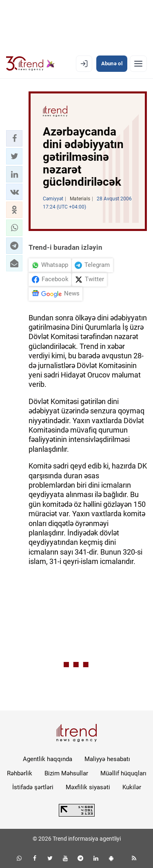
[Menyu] (138, 64)
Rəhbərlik (20, 773)
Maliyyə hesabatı (107, 759)
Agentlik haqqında (48, 759)
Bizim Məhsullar (66, 773)
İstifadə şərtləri (33, 787)
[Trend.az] (30, 64)
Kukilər (132, 787)
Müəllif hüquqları (123, 773)
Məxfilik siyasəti (88, 787)
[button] (14, 138)
